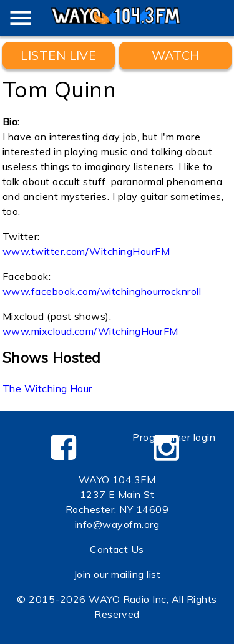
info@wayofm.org (117, 524)
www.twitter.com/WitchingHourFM (86, 251)
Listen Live (58, 55)
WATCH (176, 55)
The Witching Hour (47, 388)
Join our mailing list (117, 574)
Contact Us (117, 549)
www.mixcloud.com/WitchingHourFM (90, 331)
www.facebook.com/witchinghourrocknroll (102, 291)
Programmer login (174, 437)
